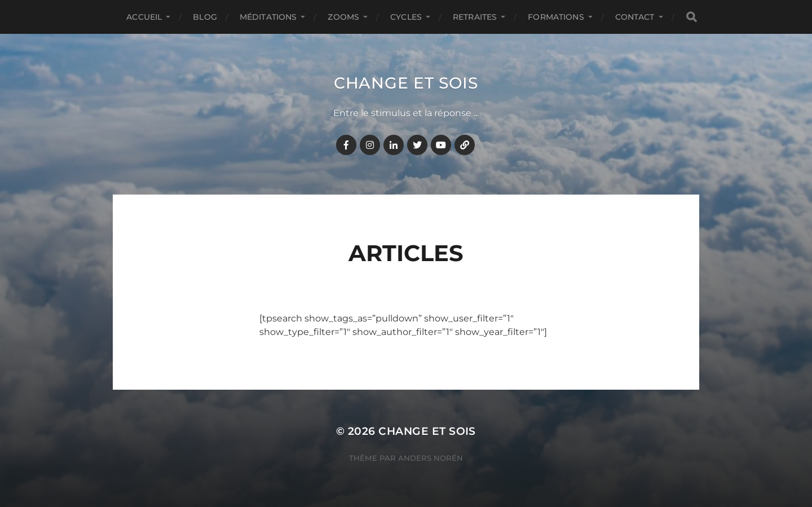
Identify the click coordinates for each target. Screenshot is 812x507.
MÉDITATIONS (268, 17)
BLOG (205, 17)
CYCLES (406, 17)
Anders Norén (431, 458)
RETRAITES (475, 17)
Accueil (144, 17)
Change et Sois (406, 83)
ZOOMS (343, 17)
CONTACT (635, 17)
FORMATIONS (556, 17)
